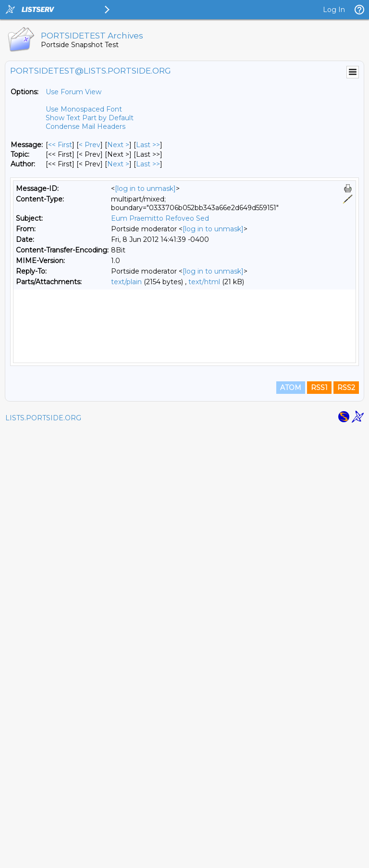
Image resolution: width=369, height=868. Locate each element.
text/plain (126, 282)
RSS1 (319, 826)
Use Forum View (74, 92)
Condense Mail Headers (86, 126)
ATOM (291, 826)
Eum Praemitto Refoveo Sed (160, 218)
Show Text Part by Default (90, 118)
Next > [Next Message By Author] (118, 164)
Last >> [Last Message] (148, 145)
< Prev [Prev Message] (90, 145)
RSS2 (346, 826)
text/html (204, 282)
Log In (334, 10)
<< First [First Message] (60, 145)
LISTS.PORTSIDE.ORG (43, 856)
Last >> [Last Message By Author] (148, 164)
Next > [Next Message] (118, 145)
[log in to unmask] (145, 189)
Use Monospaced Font (84, 109)
